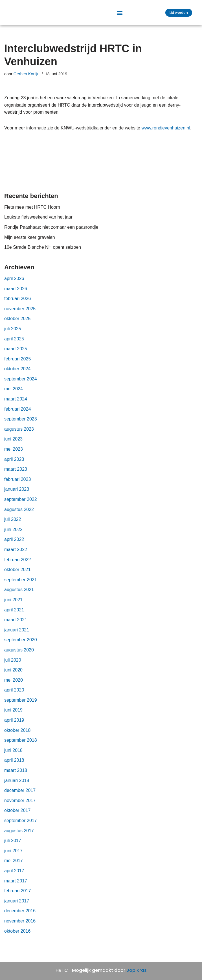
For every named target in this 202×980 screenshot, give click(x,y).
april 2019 (14, 725)
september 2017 (21, 825)
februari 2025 (17, 363)
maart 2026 (16, 293)
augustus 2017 (19, 835)
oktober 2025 (17, 323)
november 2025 (20, 313)
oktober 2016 (17, 936)
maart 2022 (16, 554)
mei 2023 (14, 454)
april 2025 (14, 343)
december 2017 (20, 795)
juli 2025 (13, 333)
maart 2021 (16, 624)
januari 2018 (17, 785)
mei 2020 (14, 685)
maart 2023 (16, 474)
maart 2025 (16, 353)
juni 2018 (13, 755)
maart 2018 (16, 775)
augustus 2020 (19, 654)
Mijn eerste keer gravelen (30, 242)
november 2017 (20, 805)
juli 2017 (13, 845)
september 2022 (21, 504)
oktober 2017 (17, 815)
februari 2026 (17, 303)
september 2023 (21, 423)
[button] (120, 15)
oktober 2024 (17, 374)
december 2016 (20, 916)
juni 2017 (13, 855)
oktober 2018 (17, 735)
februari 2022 (17, 564)
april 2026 (14, 283)
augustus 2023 (19, 434)
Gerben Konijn (27, 78)
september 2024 (21, 383)
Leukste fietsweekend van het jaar (39, 222)
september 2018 (21, 745)
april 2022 (14, 544)
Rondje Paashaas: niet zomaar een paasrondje (51, 232)
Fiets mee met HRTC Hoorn (32, 212)
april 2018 (14, 765)
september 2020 (21, 645)
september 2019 (21, 705)
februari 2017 (17, 895)
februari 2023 (17, 484)
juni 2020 (13, 674)
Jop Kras (137, 971)
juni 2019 (13, 715)
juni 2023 (13, 444)
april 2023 (14, 464)
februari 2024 (17, 414)
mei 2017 (14, 865)
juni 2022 (13, 534)
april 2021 (14, 614)
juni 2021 (13, 604)
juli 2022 (13, 524)
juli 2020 (13, 665)
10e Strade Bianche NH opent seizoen (43, 252)
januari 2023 (17, 494)
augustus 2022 (19, 514)
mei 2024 (14, 394)
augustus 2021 (19, 594)
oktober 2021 (17, 574)
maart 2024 (16, 403)
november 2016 (20, 925)
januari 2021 (17, 634)
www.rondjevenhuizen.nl (166, 132)
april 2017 (14, 875)
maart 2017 (16, 885)
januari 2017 (17, 905)
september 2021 (21, 584)
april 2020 (14, 695)
